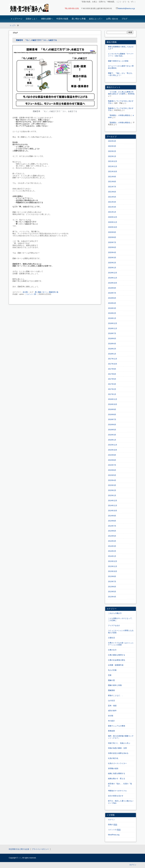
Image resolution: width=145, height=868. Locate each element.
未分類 (25, 292)
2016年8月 (112, 415)
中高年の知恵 (62, 19)
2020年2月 (112, 263)
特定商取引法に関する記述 (19, 849)
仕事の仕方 (112, 650)
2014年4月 (112, 541)
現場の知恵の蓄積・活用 (117, 748)
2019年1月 (112, 318)
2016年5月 (112, 430)
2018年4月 (112, 344)
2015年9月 (112, 455)
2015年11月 (113, 445)
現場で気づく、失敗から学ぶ (119, 743)
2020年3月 (112, 258)
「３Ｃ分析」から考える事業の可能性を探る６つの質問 (121, 93)
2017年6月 (112, 374)
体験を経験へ (47, 19)
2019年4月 (112, 303)
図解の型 (111, 680)
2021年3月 (112, 207)
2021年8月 (112, 182)
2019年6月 (112, 298)
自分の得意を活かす (116, 796)
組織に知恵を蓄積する (117, 773)
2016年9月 (112, 409)
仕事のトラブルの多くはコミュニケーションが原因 (121, 644)
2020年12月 (113, 217)
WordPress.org (114, 835)
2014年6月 (112, 531)
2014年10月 (113, 511)
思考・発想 (112, 706)
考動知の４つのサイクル (117, 791)
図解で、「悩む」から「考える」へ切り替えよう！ (121, 74)
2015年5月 (112, 475)
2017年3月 (112, 384)
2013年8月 (112, 576)
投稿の (113, 825)
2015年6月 (112, 470)
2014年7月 (112, 526)
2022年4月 (112, 141)
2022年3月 (112, 146)
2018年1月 (112, 354)
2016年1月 (112, 440)
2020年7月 (112, 242)
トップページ (16, 19)
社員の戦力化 (113, 758)
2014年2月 (112, 551)
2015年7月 (112, 465)
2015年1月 (112, 495)
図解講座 (111, 690)
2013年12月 (113, 561)
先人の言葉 (112, 670)
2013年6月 (112, 587)
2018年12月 (113, 323)
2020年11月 (113, 222)
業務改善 (111, 731)
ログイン (111, 820)
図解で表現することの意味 (118, 61)
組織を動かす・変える (117, 779)
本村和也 (131, 94)
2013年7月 (112, 582)
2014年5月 (112, 536)
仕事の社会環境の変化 (117, 660)
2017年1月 (112, 394)
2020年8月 (112, 237)
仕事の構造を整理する (117, 655)
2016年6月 (112, 425)
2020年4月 (112, 252)
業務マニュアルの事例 (117, 726)
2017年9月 (112, 369)
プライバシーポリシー (40, 849)
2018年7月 (112, 333)
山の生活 (111, 701)
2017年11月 (113, 359)
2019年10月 (113, 283)
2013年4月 (112, 597)
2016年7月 (112, 419)
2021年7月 (112, 187)
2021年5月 (112, 197)
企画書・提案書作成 (116, 665)
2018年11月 (113, 328)
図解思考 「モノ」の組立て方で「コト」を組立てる (36, 40)
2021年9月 (112, 177)
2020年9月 (112, 232)
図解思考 (52, 292)
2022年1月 (112, 156)
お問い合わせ (112, 19)
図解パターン (43, 292)
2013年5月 (112, 592)
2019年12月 (113, 273)
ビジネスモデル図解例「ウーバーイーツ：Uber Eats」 (121, 55)
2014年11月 (113, 506)
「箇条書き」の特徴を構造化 (119, 115)
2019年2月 (112, 313)
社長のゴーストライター (117, 763)
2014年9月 (112, 516)
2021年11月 (113, 166)
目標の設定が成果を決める (118, 753)
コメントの (114, 830)
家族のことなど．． (116, 695)
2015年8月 (112, 460)
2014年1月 (112, 556)
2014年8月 (112, 521)
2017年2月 (112, 389)
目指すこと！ (32, 19)
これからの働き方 (115, 613)
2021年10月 (113, 172)
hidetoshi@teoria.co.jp (125, 8)
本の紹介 (111, 721)
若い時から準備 (79, 19)
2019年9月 (112, 288)
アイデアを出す (114, 626)
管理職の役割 (113, 769)
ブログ (124, 19)
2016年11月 (113, 399)
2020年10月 (113, 227)
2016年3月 (112, 435)
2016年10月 (113, 404)
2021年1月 (112, 212)
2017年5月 (112, 379)
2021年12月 (113, 161)
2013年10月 (113, 571)
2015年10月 (113, 450)
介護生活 (111, 638)
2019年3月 (112, 308)
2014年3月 (112, 546)
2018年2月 (112, 349)
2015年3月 (112, 485)
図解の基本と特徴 (115, 685)
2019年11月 (113, 278)
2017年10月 (113, 364)
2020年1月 (112, 268)
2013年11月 (113, 566)
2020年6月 (112, 247)
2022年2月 (112, 151)
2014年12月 (113, 501)
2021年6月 (112, 192)
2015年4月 (112, 480)
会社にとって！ (96, 19)
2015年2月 (112, 490)
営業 (110, 675)
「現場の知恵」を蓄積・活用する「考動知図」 (29, 8)
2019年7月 (112, 293)
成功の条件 (112, 711)
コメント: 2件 (31, 294)
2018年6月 (112, 339)
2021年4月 (112, 202)
